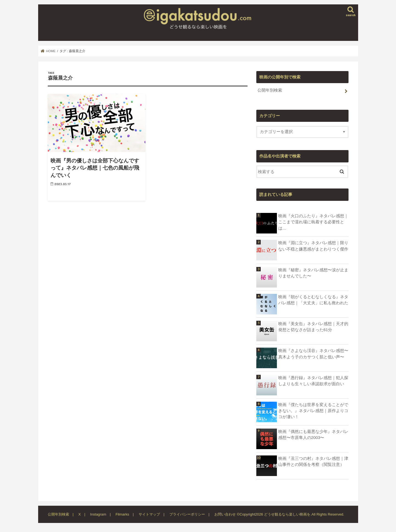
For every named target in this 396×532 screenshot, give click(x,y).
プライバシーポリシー (187, 514)
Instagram (98, 514)
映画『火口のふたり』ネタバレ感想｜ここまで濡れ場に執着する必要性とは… (313, 222)
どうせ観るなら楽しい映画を (287, 514)
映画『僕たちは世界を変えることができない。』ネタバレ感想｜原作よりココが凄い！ (313, 411)
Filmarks (122, 514)
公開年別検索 (270, 90)
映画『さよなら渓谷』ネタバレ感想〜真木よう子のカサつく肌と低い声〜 (313, 354)
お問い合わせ (225, 514)
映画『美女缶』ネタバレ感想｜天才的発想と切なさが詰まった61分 (313, 327)
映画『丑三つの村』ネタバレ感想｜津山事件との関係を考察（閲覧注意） (313, 461)
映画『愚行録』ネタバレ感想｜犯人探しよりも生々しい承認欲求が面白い (313, 381)
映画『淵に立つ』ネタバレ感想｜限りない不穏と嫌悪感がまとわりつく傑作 (313, 246)
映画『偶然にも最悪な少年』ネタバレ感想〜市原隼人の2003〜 (313, 435)
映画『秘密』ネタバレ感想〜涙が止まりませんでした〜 (313, 273)
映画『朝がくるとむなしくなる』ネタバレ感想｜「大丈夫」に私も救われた (313, 300)
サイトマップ (149, 514)
